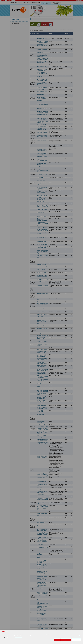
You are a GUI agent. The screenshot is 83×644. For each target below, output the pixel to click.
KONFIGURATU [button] (76, 640)
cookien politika (19, 637)
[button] (57, 640)
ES (80, 635)
